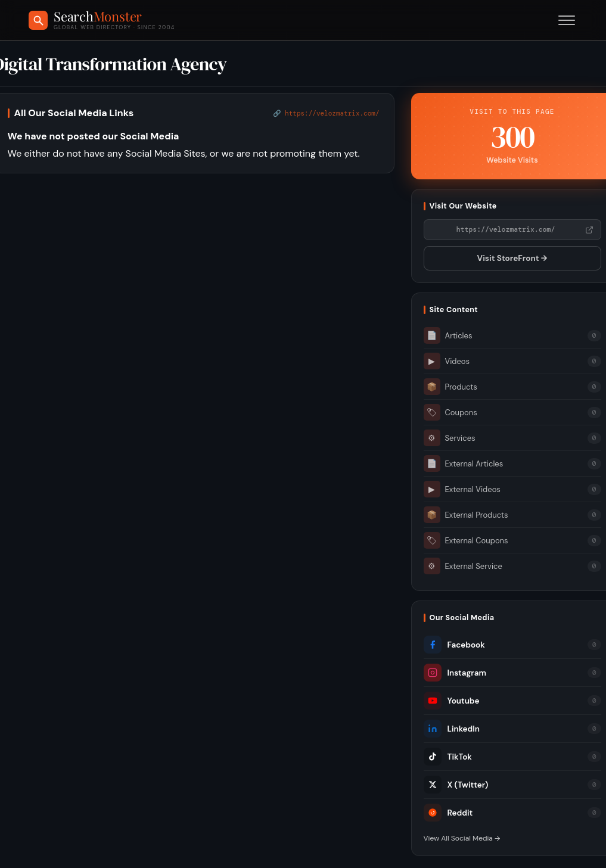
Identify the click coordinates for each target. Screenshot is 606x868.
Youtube (452, 701)
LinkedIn (452, 729)
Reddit (448, 813)
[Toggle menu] (567, 20)
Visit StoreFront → (512, 258)
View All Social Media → (462, 838)
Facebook (454, 645)
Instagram (455, 673)
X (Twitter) (456, 785)
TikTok (448, 757)
